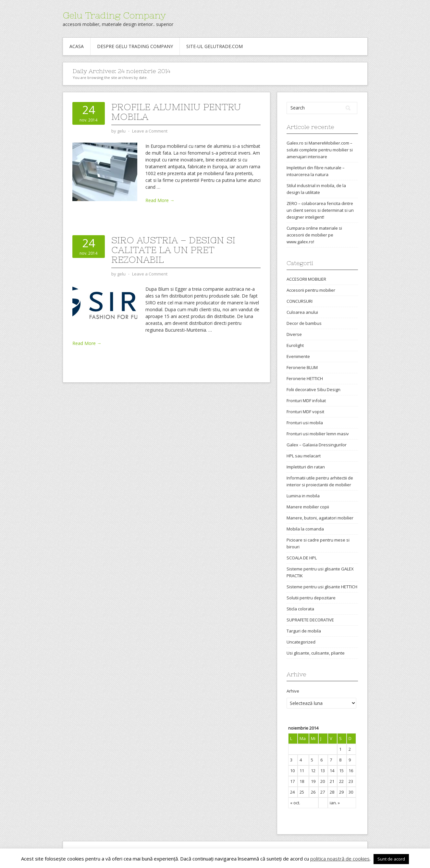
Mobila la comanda (305, 529)
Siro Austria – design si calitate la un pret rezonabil (173, 250)
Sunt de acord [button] (391, 859)
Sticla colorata (300, 609)
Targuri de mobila (304, 631)
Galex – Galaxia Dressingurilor (317, 445)
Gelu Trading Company (114, 15)
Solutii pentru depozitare (311, 598)
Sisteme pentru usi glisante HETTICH (322, 587)
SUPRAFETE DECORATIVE (310, 620)
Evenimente (298, 356)
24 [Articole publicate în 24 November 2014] (292, 792)
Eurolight (295, 345)
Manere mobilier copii (308, 507)
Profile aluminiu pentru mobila (176, 112)
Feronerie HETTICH (305, 378)
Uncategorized (301, 642)
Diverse (294, 334)
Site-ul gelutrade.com (215, 46)
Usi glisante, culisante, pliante (316, 653)
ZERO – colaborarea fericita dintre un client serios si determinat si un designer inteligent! (320, 210)
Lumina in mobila (303, 496)
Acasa (77, 46)
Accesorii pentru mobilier (311, 290)
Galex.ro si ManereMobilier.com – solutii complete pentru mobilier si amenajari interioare (320, 150)
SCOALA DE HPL (302, 558)
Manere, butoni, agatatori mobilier (320, 518)
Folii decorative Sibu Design (313, 389)
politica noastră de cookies (340, 859)
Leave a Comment (150, 131)
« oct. (295, 803)
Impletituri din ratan (306, 467)
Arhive (293, 691)
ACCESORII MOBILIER (306, 279)
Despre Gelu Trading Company (135, 46)
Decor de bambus (304, 323)
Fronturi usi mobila (305, 423)
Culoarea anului (302, 312)
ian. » (335, 803)
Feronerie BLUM (302, 367)
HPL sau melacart (304, 456)
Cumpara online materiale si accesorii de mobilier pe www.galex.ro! (314, 235)
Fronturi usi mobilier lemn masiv (318, 434)
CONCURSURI (300, 301)
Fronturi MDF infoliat (306, 401)
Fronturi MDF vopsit (305, 412)
